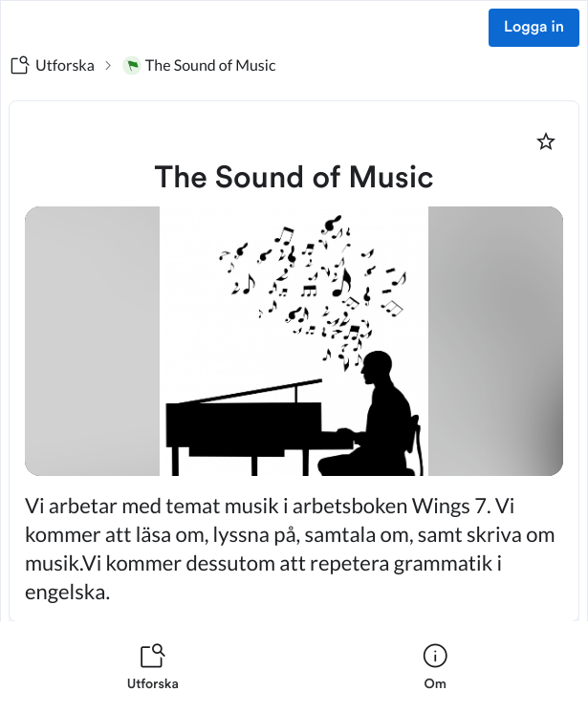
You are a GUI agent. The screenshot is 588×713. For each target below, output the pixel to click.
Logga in (534, 28)
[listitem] (153, 667)
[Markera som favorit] (546, 141)
